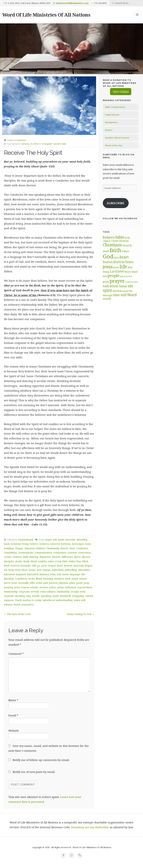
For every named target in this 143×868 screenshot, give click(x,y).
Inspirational (26, 540)
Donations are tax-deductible (90, 827)
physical (63, 583)
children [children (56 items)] (107, 241)
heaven (68, 566)
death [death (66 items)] (106, 251)
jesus (53, 574)
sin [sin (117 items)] (130, 286)
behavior (16, 544)
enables (42, 561)
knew (65, 574)
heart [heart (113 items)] (124, 257)
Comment (16, 654)
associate (70, 540)
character (29, 548)
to (33, 600)
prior (17, 587)
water (77, 600)
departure (45, 557)
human (47, 570)
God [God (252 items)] (108, 256)
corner (8, 557)
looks (31, 579)
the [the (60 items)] (131, 291)
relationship (11, 592)
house (32, 570)
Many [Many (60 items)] (128, 272)
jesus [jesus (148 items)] (108, 267)
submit (89, 596)
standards (65, 596)
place (72, 583)
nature (83, 579)
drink (26, 561)
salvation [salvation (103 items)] (111, 286)
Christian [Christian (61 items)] (124, 241)
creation (17, 557)
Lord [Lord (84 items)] (113, 271)
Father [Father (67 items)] (126, 251)
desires (56, 557)
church (64, 548)
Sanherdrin (63, 592)
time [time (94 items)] (116, 295)
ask (55, 540)
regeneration (85, 587)
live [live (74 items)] (130, 267)
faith (65, 561)
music (75, 579)
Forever (15, 566)
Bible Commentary (115, 107)
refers (52, 587)
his (6, 570)
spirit (56, 596)
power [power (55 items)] (129, 276)
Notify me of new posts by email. (34, 772)
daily (25, 557)
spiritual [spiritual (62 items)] (117, 291)
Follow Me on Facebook (120, 218)
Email (13, 715)
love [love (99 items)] (121, 271)
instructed (32, 574)
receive (44, 587)
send (82, 592)
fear (79, 561)
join (59, 574)
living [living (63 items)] (106, 272)
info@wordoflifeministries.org (72, 3)
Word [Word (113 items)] (132, 295)
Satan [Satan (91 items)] (123, 286)
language (75, 574)
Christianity (53, 548)
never (7, 583)
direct (77, 557)
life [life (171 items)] (123, 267)
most (68, 579)
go (39, 566)
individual (58, 570)
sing (28, 596)
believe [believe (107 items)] (109, 237)
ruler (43, 592)
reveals (35, 592)
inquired (21, 574)
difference (67, 557)
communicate (26, 553)
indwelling (71, 570)
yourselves (27, 605)
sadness (51, 592)
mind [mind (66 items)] (134, 272)
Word (17, 605)
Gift (34, 566)
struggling (78, 596)
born (88, 544)
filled (85, 561)
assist (61, 540)
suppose (9, 600)
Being (25, 544)
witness (8, 605)
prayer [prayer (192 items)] (117, 281)
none (14, 583)
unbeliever (49, 600)
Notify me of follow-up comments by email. (41, 760)
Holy (11, 570)
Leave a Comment (17, 140)
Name (13, 700)
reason (25, 587)
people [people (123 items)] (114, 276)
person (53, 583)
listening (9, 579)
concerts (72, 553)
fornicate (26, 566)
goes (44, 566)
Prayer (109, 130)
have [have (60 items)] (116, 258)
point (79, 583)
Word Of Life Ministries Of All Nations (46, 15)
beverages (78, 544)
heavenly (78, 566)
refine (60, 587)
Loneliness (21, 579)
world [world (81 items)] (107, 299)
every (58, 561)
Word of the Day (114, 145)
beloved (55, 544)
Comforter (82, 548)
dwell (34, 561)
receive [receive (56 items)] (134, 282)
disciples (9, 561)
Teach (18, 600)
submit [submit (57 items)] (125, 291)
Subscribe (116, 203)
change (19, 548)
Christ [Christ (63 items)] (115, 241)
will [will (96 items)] (124, 295)
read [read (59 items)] (128, 282)
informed (9, 574)
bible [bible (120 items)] (120, 237)
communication (43, 553)
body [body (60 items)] (127, 238)
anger (49, 540)
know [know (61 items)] (116, 267)
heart (60, 566)
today (38, 600)
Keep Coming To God (79, 614)
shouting (20, 596)
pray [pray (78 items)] (106, 281)
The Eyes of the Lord (19, 614)
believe (34, 544)
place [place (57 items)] (123, 276)
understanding (64, 600)
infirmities (84, 570)
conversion (84, 553)
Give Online (121, 92)
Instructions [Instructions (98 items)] (123, 262)
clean (72, 548)
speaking (46, 596)
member (59, 579)
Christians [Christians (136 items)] (112, 245)
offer (32, 583)
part (46, 583)
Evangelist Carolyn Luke (54, 144)
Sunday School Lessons (117, 138)
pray (86, 583)
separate (9, 596)
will (83, 600)
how (39, 570)
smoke (36, 596)
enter (51, 561)
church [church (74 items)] (127, 245)
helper (88, 566)
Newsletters (111, 122)
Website (14, 731)
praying (8, 587)
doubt (19, 561)
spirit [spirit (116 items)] (107, 290)
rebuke (34, 587)
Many (39, 579)
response (24, 592)
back (7, 544)
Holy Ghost (21, 570)
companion (60, 553)
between (66, 544)
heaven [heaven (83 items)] (108, 262)
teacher (27, 600)
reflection (70, 587)
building (9, 548)
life (83, 574)
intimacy (44, 574)
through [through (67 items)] (107, 295)
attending (82, 540)
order (39, 583)
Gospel (52, 566)
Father (72, 561)
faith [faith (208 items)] (116, 250)
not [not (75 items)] (105, 276)
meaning (48, 579)
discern (86, 557)
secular (75, 592)
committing (10, 553)
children (40, 548)
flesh (7, 566)
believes (44, 544)
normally (23, 583)
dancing (34, 557)
